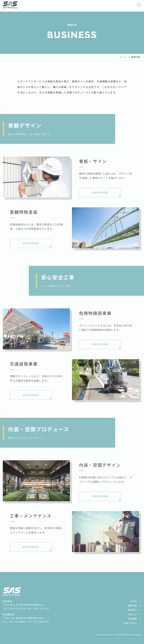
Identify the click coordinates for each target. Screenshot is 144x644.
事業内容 (132, 605)
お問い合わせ (130, 623)
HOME (133, 601)
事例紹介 (132, 610)
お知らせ (132, 614)
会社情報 (132, 619)
